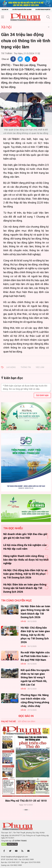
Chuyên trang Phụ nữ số (43, 10)
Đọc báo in (5, 10)
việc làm (40, 367)
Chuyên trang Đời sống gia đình (22, 10)
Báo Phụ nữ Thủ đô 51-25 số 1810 (26, 801)
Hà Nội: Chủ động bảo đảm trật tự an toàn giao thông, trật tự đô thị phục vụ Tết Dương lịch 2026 (25, 574)
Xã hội (6, 27)
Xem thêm (26, 815)
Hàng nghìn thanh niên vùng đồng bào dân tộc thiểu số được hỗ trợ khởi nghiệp (26, 560)
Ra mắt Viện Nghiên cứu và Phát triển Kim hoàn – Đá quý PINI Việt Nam (35, 656)
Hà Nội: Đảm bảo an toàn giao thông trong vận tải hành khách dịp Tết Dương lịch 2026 (25, 588)
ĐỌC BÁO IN (26, 716)
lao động (11, 367)
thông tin (26, 367)
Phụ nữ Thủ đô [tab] (8, 721)
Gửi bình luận (42, 395)
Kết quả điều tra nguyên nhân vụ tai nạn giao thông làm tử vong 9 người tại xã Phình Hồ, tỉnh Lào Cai (35, 677)
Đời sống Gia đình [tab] (27, 721)
